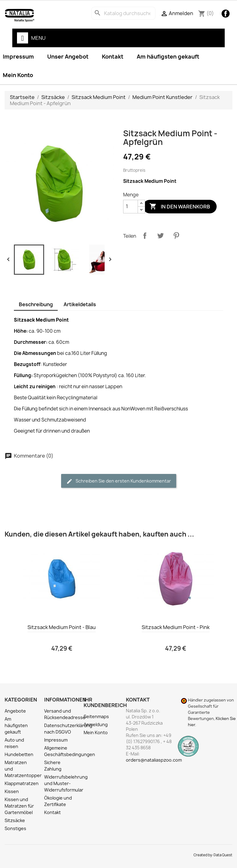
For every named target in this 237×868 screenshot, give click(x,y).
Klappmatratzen (22, 783)
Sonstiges (15, 828)
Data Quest (223, 855)
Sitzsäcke (15, 820)
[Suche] (123, 13)
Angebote (15, 711)
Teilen (145, 236)
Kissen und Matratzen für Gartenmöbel (19, 806)
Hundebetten (19, 754)
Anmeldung (96, 724)
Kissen (12, 791)
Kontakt (113, 57)
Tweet (160, 236)
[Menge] (131, 207)
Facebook (226, 14)
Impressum (56, 740)
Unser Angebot (68, 57)
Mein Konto (96, 732)
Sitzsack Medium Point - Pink (176, 627)
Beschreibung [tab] (36, 304)
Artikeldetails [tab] (80, 304)
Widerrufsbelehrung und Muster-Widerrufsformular (66, 783)
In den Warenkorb (180, 207)
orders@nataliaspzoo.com (154, 760)
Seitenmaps (96, 716)
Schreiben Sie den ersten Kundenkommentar (119, 481)
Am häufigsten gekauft (168, 57)
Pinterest (176, 236)
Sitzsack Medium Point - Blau (62, 627)
